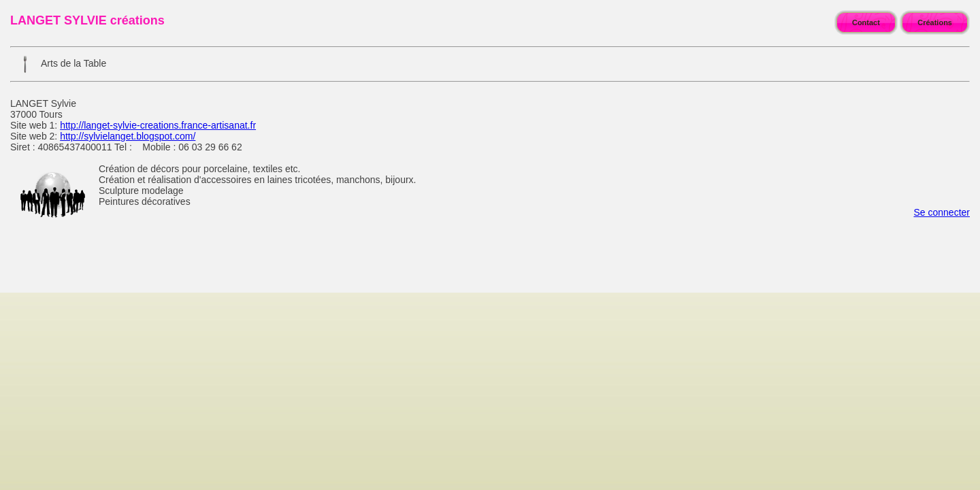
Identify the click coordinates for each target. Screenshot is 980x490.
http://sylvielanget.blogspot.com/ (128, 136)
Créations (935, 22)
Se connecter (942, 212)
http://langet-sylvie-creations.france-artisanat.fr (158, 125)
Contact (866, 22)
